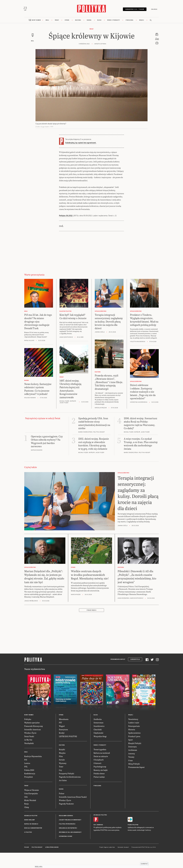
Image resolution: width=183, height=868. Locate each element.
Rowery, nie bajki (101, 771)
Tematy (131, 758)
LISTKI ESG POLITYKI (68, 737)
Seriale (62, 761)
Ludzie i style (134, 724)
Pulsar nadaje (99, 778)
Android (100, 826)
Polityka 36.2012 (66, 217)
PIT (60, 724)
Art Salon (63, 781)
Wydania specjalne (32, 724)
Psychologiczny (100, 768)
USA (26, 798)
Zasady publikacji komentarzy (70, 821)
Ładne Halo (112, 849)
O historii (97, 764)
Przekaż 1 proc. (134, 737)
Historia (132, 731)
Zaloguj (153, 10)
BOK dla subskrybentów (33, 829)
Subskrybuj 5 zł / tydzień (134, 10)
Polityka (28, 720)
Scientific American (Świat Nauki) (73, 798)
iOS (95, 826)
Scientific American (33, 731)
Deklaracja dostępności (68, 829)
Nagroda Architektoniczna (70, 778)
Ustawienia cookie (66, 837)
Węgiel (62, 727)
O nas (130, 762)
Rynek (67, 21)
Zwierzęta (132, 748)
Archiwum (133, 751)
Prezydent (29, 778)
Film (61, 757)
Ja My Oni (28, 741)
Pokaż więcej (91, 611)
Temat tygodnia (100, 751)
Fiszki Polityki (133, 826)
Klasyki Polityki (135, 744)
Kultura (78, 21)
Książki (62, 751)
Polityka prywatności (67, 825)
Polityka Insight (37, 849)
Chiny (27, 808)
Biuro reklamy (30, 821)
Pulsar (62, 795)
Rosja (26, 805)
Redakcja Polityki (31, 817)
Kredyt (62, 734)
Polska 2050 (29, 771)
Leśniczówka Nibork (52, 849)
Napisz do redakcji (31, 825)
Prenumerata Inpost (118, 661)
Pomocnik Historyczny (34, 727)
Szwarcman (98, 724)
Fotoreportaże (134, 727)
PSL (26, 768)
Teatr (61, 768)
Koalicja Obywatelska (33, 757)
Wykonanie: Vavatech (123, 849)
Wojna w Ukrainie (32, 791)
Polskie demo (99, 775)
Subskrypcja (135, 661)
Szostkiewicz (99, 727)
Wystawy (63, 764)
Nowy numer (36, 21)
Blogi (99, 21)
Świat (57, 21)
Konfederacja (30, 775)
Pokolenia (129, 21)
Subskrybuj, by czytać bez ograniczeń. (81, 144)
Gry (60, 771)
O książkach (99, 761)
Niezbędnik (29, 744)
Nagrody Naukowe (66, 805)
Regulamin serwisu (66, 817)
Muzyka (62, 754)
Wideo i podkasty (113, 21)
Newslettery (133, 720)
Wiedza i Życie (30, 734)
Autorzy (132, 755)
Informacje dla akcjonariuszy (70, 833)
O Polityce (28, 833)
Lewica (27, 764)
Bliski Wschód (30, 801)
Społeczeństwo (134, 734)
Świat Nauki (29, 737)
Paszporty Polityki (67, 775)
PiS (26, 761)
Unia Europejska (31, 795)
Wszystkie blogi (100, 737)
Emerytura (63, 731)
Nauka (89, 21)
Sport (131, 741)
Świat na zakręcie (101, 757)
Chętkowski (98, 734)
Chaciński (98, 731)
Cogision (106, 849)
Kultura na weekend (102, 754)
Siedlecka (98, 720)
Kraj (47, 21)
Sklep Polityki (134, 765)
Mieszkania (64, 720)
